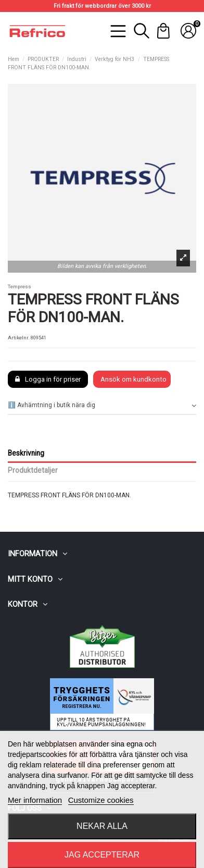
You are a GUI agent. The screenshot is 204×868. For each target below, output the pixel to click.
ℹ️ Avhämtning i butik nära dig (102, 405)
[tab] (102, 406)
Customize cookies (101, 800)
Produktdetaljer (33, 470)
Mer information (35, 800)
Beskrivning (26, 453)
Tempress (20, 286)
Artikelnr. (19, 338)
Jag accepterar (102, 855)
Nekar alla (102, 826)
